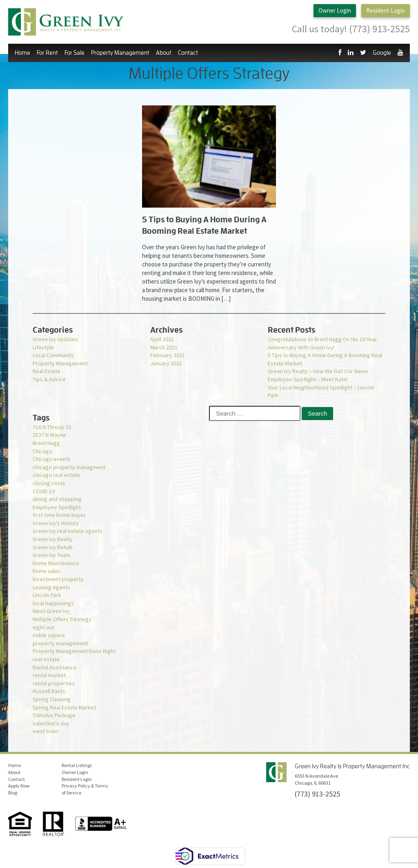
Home (22, 53)
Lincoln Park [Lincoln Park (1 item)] (47, 595)
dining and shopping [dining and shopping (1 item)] (57, 499)
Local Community (53, 355)
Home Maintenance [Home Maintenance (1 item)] (56, 563)
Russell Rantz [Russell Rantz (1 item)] (49, 691)
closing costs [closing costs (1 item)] (49, 483)
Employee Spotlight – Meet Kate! (308, 379)
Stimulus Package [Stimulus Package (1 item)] (54, 715)
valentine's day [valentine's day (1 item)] (51, 723)
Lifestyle (43, 347)
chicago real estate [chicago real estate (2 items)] (56, 475)
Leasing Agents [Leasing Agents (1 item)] (51, 587)
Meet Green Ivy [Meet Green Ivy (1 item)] (51, 611)
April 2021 (162, 339)
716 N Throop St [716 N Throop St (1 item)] (52, 427)
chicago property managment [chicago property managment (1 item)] (69, 467)
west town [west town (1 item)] (46, 731)
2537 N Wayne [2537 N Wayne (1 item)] (49, 435)
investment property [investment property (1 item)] (58, 579)
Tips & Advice (49, 379)
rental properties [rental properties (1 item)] (54, 683)
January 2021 (166, 363)
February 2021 (168, 355)
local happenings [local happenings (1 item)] (53, 603)
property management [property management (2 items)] (60, 643)
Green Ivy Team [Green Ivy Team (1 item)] (51, 555)
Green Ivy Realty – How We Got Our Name (318, 371)
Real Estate (47, 371)
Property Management (120, 53)
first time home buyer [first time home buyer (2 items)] (59, 515)
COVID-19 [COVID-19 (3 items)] (44, 491)
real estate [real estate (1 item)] (46, 659)
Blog (13, 793)
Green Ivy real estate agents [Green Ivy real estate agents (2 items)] (68, 531)
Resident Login (386, 11)
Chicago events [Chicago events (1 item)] (52, 459)
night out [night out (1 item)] (43, 627)
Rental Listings (77, 765)
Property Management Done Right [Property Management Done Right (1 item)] (74, 651)
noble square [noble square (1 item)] (49, 635)
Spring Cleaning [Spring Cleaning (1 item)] (52, 699)
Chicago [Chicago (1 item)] (42, 451)
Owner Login (335, 11)
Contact (188, 53)
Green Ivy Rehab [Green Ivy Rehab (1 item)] (53, 547)
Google (382, 53)
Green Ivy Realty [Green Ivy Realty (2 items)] (53, 539)
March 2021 (164, 347)
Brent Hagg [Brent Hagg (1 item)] (46, 443)
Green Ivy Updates (55, 339)
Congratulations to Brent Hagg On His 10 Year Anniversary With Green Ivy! (322, 343)
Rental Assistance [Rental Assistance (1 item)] (54, 667)
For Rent (47, 53)
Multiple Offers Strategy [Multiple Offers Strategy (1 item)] (62, 619)
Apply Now (19, 786)
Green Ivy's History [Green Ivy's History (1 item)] (56, 523)
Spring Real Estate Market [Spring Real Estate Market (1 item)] (64, 707)
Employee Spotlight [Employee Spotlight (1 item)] (57, 507)
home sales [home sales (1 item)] (47, 571)
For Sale (74, 53)
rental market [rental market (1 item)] (49, 675)
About (164, 53)
